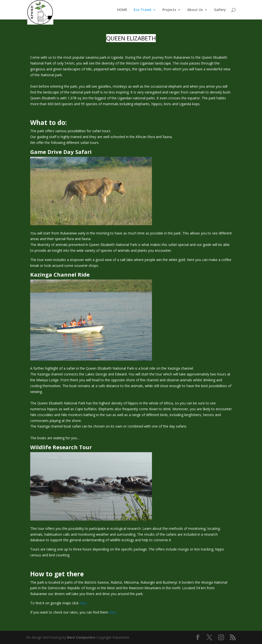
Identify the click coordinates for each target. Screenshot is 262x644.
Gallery (220, 10)
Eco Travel (142, 10)
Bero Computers (81, 637)
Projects (169, 10)
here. (84, 603)
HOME (122, 10)
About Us (195, 10)
